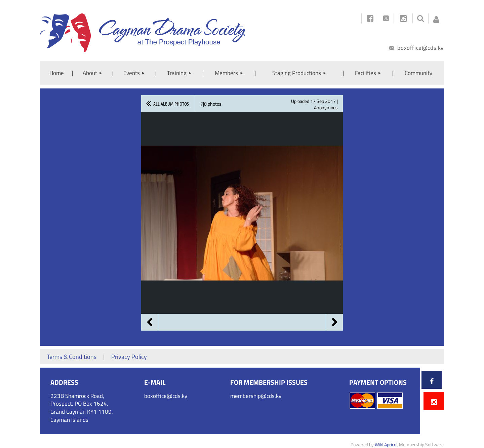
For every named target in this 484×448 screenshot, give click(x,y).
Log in (436, 17)
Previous (150, 322)
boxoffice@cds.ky (416, 48)
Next (334, 322)
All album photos (171, 104)
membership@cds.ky (256, 396)
